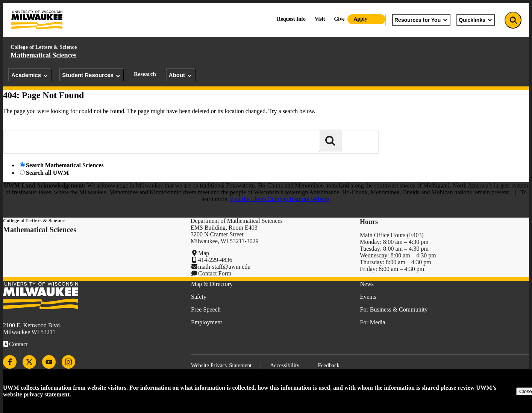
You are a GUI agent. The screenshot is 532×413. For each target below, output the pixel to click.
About (181, 75)
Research (145, 74)
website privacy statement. (37, 394)
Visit (320, 19)
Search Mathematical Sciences (65, 165)
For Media (373, 322)
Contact (18, 344)
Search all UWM (47, 173)
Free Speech (206, 309)
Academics (30, 75)
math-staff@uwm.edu (224, 267)
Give (339, 19)
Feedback (329, 365)
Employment (207, 322)
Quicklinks (476, 20)
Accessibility (285, 365)
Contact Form (215, 273)
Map (204, 253)
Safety (199, 297)
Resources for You (421, 20)
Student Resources (92, 75)
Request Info (291, 19)
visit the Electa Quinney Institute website (280, 199)
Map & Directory (212, 284)
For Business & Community (394, 309)
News (367, 284)
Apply (360, 19)
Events (368, 297)
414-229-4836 (215, 260)
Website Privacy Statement (221, 365)
